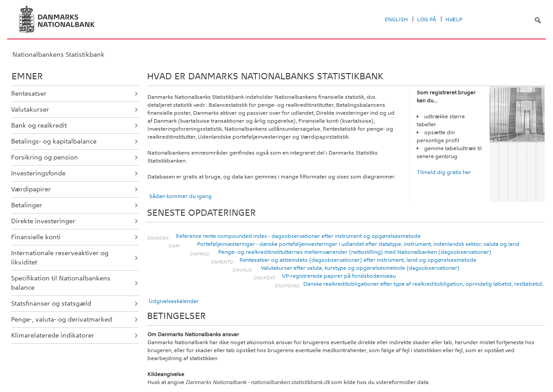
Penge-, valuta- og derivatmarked (62, 319)
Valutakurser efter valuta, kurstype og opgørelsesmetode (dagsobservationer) (360, 268)
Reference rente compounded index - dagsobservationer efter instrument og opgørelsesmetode (298, 236)
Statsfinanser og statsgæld (51, 303)
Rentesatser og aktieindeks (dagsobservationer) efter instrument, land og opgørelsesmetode (358, 260)
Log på (427, 19)
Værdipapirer (31, 189)
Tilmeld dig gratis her (444, 172)
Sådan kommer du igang (180, 196)
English (396, 19)
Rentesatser (29, 93)
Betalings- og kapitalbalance (54, 141)
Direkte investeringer (43, 221)
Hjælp (454, 19)
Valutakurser (30, 109)
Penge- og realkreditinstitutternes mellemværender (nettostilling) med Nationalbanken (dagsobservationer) (355, 252)
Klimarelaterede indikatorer (53, 335)
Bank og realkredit (39, 125)
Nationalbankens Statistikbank (58, 54)
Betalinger (27, 205)
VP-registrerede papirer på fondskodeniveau (339, 276)
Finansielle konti (36, 237)
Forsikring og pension (44, 157)
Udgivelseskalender (174, 301)
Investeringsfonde (38, 173)
